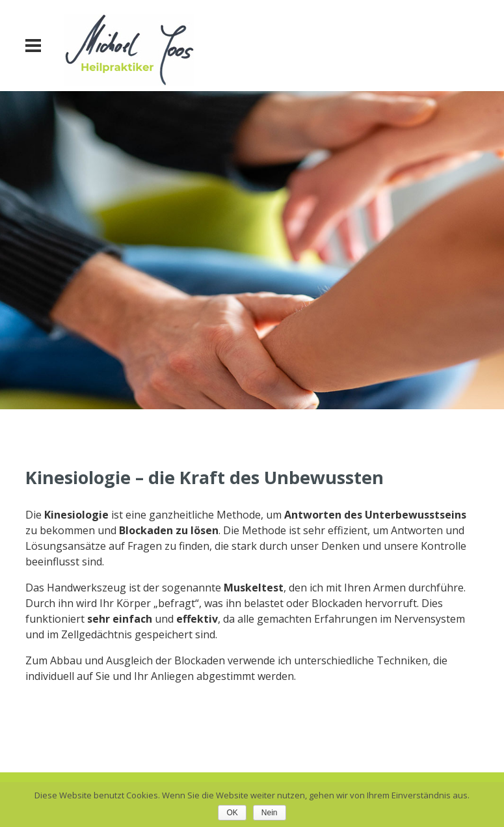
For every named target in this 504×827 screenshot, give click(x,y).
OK (232, 813)
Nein (270, 813)
